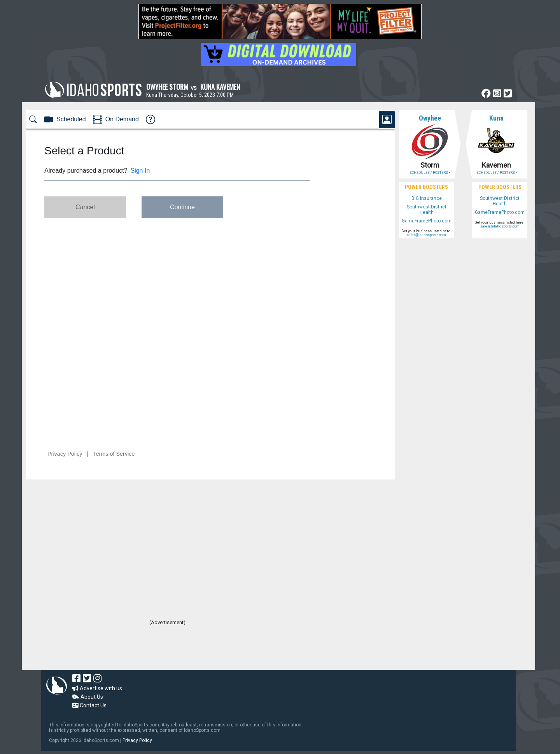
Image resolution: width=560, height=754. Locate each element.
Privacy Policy (137, 740)
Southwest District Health (427, 210)
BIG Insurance (427, 198)
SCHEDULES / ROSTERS (430, 173)
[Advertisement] (167, 649)
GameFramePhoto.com (427, 221)
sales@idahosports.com (426, 235)
